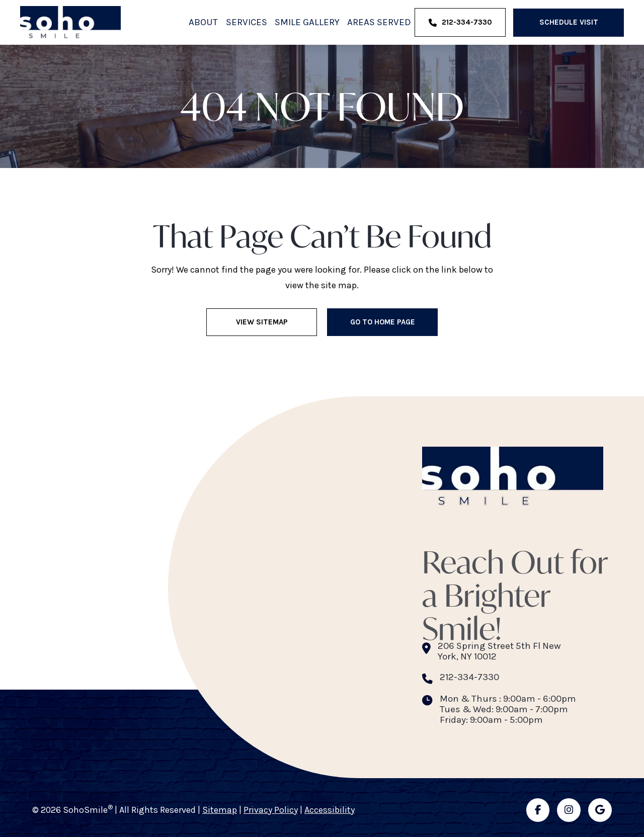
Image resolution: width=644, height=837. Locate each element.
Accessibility (330, 810)
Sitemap (220, 810)
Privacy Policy (271, 810)
